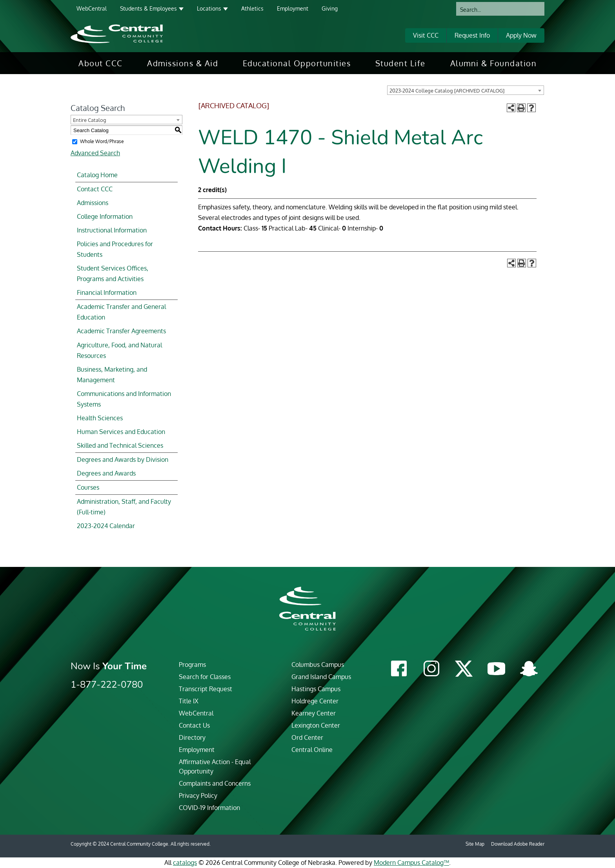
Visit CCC (426, 35)
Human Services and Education (121, 432)
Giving (330, 8)
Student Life (400, 63)
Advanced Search (95, 153)
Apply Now (521, 35)
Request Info (472, 35)
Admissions (93, 203)
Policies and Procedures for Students (115, 249)
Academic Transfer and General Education (121, 312)
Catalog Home (97, 175)
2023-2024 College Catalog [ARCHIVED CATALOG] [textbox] (447, 91)
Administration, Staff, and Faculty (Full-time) (124, 507)
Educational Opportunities (297, 63)
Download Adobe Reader (518, 844)
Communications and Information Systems (124, 399)
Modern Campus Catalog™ (411, 863)
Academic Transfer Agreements (121, 331)
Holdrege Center (315, 701)
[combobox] (466, 90)
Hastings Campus (316, 689)
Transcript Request (206, 689)
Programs (192, 665)
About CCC (101, 63)
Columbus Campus (318, 665)
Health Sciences (100, 418)
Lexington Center (316, 725)
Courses (88, 487)
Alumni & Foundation (494, 63)
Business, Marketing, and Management (112, 375)
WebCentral (92, 8)
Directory (192, 737)
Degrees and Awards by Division (123, 459)
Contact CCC (95, 189)
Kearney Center (314, 713)
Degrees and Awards (106, 473)
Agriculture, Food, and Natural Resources (119, 350)
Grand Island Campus (321, 677)
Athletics (252, 8)
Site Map (475, 844)
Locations (209, 8)
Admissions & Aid (183, 63)
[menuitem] (101, 63)
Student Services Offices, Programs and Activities (113, 273)
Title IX (189, 701)
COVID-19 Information (209, 808)
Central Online (312, 750)
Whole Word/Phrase (102, 141)
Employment (293, 8)
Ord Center (307, 737)
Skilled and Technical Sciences (120, 445)
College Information (105, 216)
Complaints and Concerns (215, 783)
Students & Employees (148, 8)
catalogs (185, 863)
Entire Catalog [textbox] (90, 120)
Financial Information (107, 292)
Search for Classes (205, 677)
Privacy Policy (198, 795)
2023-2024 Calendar (106, 526)
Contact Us (194, 725)
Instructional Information (112, 230)
